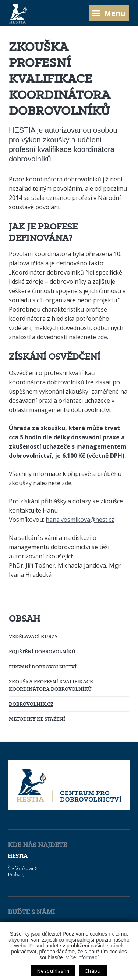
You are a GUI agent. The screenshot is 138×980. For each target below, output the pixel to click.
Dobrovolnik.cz (31, 704)
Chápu (93, 971)
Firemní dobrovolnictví (43, 667)
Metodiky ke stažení (37, 719)
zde (102, 337)
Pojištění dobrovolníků (42, 651)
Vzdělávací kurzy (33, 636)
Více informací (82, 957)
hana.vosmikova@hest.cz (80, 520)
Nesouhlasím (53, 971)
